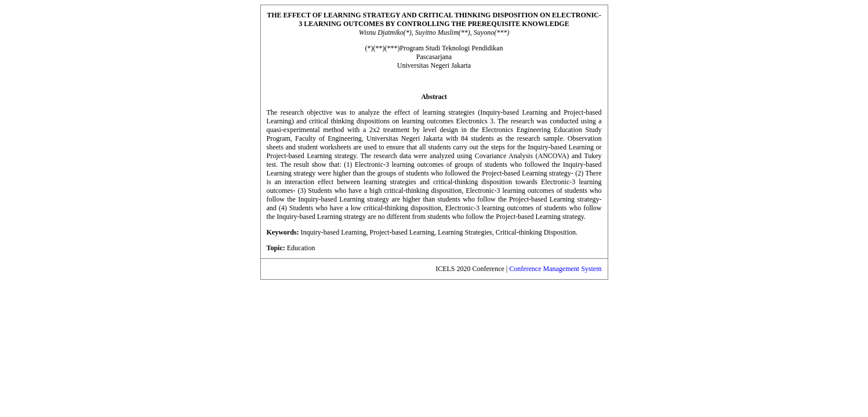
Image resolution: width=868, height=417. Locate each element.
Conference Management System (555, 269)
